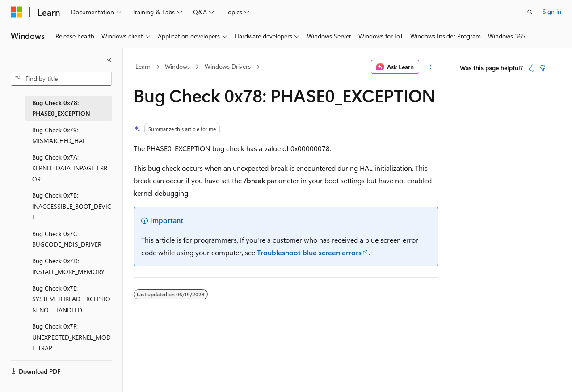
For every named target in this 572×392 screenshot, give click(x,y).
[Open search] (530, 12)
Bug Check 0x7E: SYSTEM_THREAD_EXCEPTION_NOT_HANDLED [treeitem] (71, 299)
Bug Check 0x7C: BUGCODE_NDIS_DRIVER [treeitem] (67, 239)
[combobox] (61, 79)
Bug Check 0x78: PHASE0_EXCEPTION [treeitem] (61, 108)
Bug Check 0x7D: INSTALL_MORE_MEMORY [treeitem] (68, 266)
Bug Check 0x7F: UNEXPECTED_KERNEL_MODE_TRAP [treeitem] (71, 337)
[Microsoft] (17, 12)
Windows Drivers (228, 66)
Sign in (552, 11)
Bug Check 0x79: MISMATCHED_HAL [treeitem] (59, 135)
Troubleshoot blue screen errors (309, 252)
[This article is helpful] (532, 68)
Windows (177, 66)
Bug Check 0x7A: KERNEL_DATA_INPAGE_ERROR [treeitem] (70, 168)
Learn (143, 66)
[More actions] (431, 67)
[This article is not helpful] (543, 68)
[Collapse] (109, 60)
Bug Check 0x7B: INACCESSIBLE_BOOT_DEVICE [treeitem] (72, 206)
